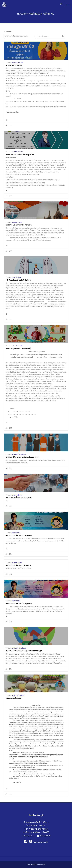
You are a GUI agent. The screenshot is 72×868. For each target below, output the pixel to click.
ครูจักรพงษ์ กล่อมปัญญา (19, 454)
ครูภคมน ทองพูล (17, 222)
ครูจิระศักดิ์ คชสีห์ (17, 346)
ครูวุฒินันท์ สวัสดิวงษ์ (18, 695)
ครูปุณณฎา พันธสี (17, 63)
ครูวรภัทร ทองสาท (17, 152)
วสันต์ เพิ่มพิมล (16, 277)
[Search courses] (49, 36)
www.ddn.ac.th (38, 842)
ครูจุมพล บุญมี (16, 533)
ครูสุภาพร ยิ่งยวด (17, 495)
